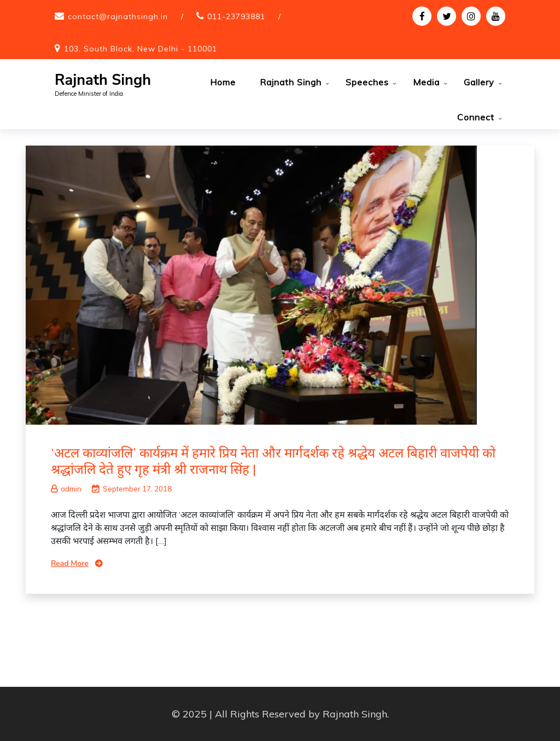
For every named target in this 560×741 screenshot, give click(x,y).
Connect (476, 117)
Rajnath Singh (103, 80)
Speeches (367, 82)
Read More (70, 563)
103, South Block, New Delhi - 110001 (141, 49)
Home (223, 82)
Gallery (479, 82)
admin (66, 489)
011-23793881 (236, 16)
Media (426, 82)
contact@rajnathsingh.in (118, 16)
